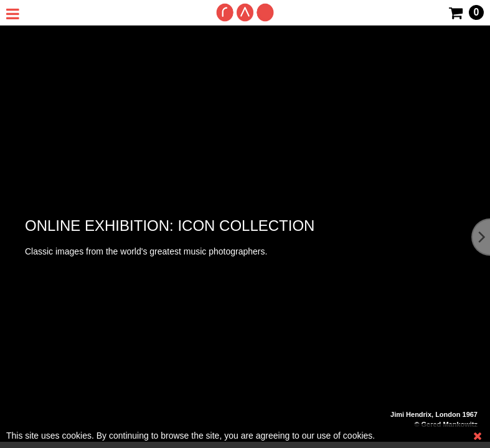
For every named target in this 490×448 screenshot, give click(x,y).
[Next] (481, 237)
